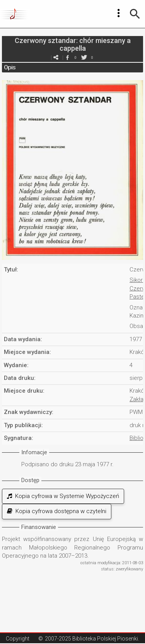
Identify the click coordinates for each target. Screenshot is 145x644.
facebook (68, 58)
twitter (84, 58)
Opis (10, 67)
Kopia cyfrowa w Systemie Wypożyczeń (63, 496)
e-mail (56, 58)
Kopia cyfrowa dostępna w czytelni (57, 511)
